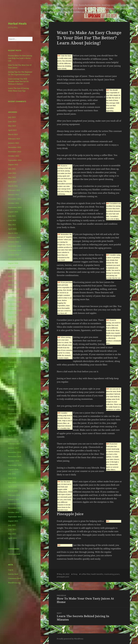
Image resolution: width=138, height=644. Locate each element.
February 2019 (14, 341)
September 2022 (15, 160)
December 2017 (15, 401)
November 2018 (15, 353)
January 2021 (14, 242)
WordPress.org (14, 583)
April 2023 (12, 130)
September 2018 (15, 362)
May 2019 (12, 328)
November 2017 (15, 405)
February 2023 (14, 139)
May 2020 (12, 276)
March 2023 (13, 134)
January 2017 (14, 448)
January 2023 (14, 143)
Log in (11, 570)
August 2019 (13, 315)
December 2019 (15, 298)
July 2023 (12, 117)
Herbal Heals (17, 23)
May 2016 (12, 482)
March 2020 (13, 285)
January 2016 (14, 499)
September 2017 (15, 414)
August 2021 (13, 212)
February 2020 (14, 289)
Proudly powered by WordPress (70, 639)
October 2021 (14, 203)
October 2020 (14, 255)
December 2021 (15, 199)
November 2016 (15, 457)
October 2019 (14, 306)
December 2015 (15, 504)
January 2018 (14, 396)
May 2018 (12, 379)
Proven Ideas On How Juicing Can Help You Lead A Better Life (20, 58)
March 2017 (13, 439)
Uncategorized (14, 554)
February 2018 (14, 392)
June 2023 (12, 122)
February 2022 (14, 190)
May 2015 (12, 534)
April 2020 (12, 280)
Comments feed (15, 578)
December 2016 (15, 452)
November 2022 (15, 152)
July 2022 (12, 169)
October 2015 (14, 512)
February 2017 (14, 444)
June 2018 (12, 375)
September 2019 (15, 311)
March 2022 (13, 186)
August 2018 (13, 366)
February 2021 (14, 238)
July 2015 (12, 525)
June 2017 (12, 426)
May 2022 (12, 177)
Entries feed (13, 574)
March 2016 (13, 491)
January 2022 (14, 195)
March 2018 (13, 388)
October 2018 (14, 358)
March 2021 (13, 233)
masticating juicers (112, 574)
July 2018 (12, 371)
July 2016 (12, 474)
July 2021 (12, 216)
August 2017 (13, 418)
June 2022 (12, 173)
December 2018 (15, 349)
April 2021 (12, 229)
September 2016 (15, 465)
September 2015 (15, 517)
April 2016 (12, 487)
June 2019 (12, 323)
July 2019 (12, 319)
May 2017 (12, 431)
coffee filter (86, 574)
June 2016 (12, 478)
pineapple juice (63, 577)
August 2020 (13, 263)
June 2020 (12, 272)
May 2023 (12, 126)
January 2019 (14, 345)
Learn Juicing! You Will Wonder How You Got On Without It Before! (18, 81)
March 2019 (13, 336)
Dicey (75, 574)
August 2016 (13, 469)
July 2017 (12, 422)
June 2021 (12, 220)
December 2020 (15, 246)
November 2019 (15, 302)
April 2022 (12, 182)
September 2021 (15, 207)
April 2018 (12, 384)
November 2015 (15, 508)
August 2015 (13, 521)
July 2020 (12, 268)
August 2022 (13, 164)
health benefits (97, 574)
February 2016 (14, 495)
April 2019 (12, 332)
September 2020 (15, 259)
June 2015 (12, 530)
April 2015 (12, 538)
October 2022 (14, 156)
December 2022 (15, 147)
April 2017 (12, 435)
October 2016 (14, 461)
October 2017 (14, 409)
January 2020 (14, 293)
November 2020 (15, 250)
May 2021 (12, 225)
